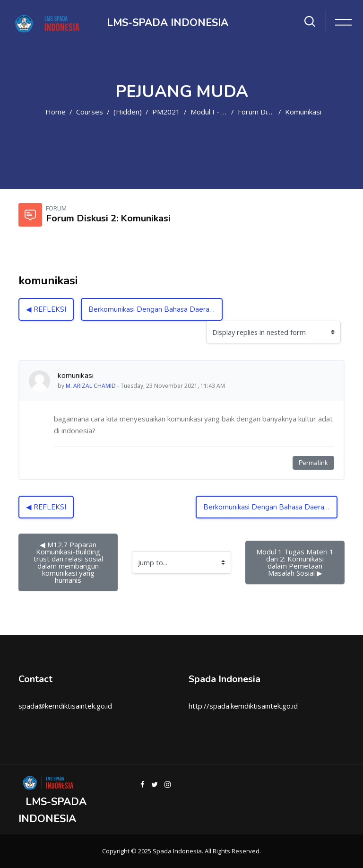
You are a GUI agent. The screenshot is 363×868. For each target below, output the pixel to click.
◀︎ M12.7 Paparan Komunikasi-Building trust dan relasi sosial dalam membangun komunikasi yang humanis (69, 562)
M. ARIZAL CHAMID (91, 386)
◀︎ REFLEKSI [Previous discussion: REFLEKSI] (46, 309)
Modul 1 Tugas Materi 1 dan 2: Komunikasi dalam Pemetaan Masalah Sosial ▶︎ (296, 562)
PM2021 (166, 112)
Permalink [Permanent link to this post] (313, 463)
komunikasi (303, 112)
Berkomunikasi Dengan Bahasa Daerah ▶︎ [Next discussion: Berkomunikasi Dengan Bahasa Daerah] (155, 309)
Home (56, 112)
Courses (90, 112)
